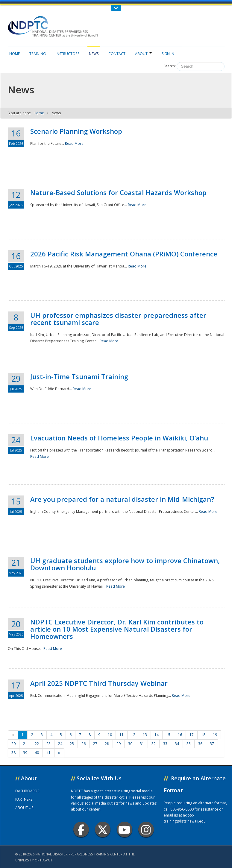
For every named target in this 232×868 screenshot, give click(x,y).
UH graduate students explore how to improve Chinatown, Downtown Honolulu (125, 564)
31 (142, 744)
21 (25, 744)
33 (165, 744)
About (143, 54)
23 (48, 744)
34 (177, 744)
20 (13, 744)
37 (212, 744)
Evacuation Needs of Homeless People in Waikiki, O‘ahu (119, 438)
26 (84, 744)
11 (122, 735)
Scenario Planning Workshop (76, 131)
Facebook (81, 830)
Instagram (146, 830)
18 (203, 735)
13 (145, 735)
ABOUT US (24, 808)
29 (119, 744)
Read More (74, 143)
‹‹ (13, 735)
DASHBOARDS (27, 791)
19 (215, 735)
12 (133, 735)
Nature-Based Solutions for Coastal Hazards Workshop (118, 192)
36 (200, 744)
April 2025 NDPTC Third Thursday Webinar (99, 683)
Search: (170, 66)
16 (180, 735)
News (94, 54)
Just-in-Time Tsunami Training (79, 376)
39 (25, 753)
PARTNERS (24, 799)
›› (59, 753)
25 (72, 744)
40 (37, 753)
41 (48, 753)
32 (154, 744)
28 (107, 744)
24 (60, 744)
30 (130, 744)
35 (189, 744)
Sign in (168, 54)
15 (168, 735)
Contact (117, 54)
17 (192, 735)
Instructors (68, 54)
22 (37, 744)
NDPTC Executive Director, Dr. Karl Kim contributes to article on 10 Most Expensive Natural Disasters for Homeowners (117, 629)
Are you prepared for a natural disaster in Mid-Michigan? (122, 499)
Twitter (103, 830)
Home (15, 54)
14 (157, 735)
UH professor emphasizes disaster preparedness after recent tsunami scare (118, 319)
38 (13, 753)
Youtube (124, 830)
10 (110, 735)
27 (95, 744)
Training (38, 54)
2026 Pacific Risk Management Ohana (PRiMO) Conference (124, 254)
